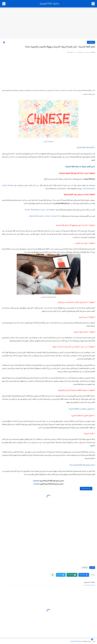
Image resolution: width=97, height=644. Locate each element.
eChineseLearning (89, 189)
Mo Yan (27, 210)
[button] (84, 575)
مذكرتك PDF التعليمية (49, 4)
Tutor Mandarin (9, 185)
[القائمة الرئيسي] (93, 4)
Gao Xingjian (51, 210)
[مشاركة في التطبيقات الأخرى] (53, 575)
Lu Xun (43, 210)
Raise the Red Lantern (37, 216)
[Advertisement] (48, 23)
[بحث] (4, 4)
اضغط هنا (36, 481)
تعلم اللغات (91, 42)
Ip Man (48, 216)
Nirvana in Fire (56, 216)
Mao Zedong (35, 210)
